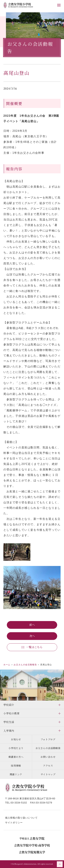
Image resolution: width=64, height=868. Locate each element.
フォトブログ (48, 739)
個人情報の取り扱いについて (21, 818)
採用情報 (16, 766)
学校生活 (9, 722)
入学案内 (9, 731)
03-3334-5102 (19, 803)
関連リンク (16, 774)
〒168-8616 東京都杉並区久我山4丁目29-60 (30, 798)
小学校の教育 (12, 713)
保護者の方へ (16, 757)
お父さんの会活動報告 (48, 748)
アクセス (48, 766)
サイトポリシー (14, 823)
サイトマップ (48, 774)
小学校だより (16, 748)
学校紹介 (9, 705)
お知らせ (16, 739)
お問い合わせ (48, 757)
